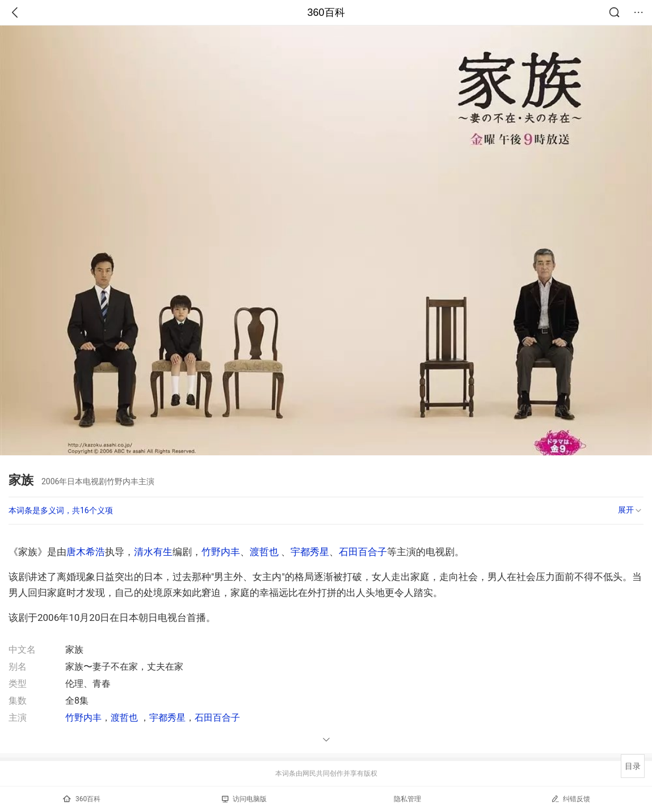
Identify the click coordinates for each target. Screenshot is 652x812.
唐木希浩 (86, 552)
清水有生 (153, 552)
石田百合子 (363, 552)
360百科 (326, 12)
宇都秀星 (310, 552)
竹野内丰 (221, 552)
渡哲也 (264, 552)
